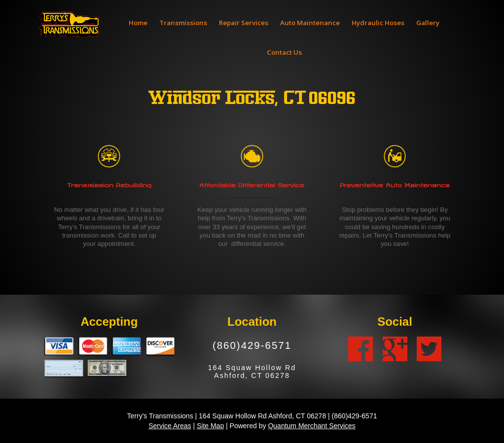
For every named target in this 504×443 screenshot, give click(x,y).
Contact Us (284, 52)
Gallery (428, 23)
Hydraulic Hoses (378, 23)
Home (138, 23)
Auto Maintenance (310, 23)
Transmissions (183, 23)
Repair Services (244, 23)
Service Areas (170, 426)
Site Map (210, 426)
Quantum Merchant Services (311, 426)
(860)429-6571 (252, 345)
